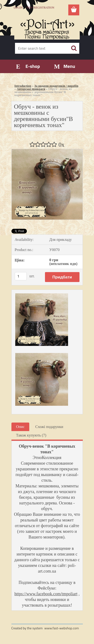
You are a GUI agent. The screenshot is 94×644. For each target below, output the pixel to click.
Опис (20, 427)
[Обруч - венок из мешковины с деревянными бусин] (47, 151)
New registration (40, 8)
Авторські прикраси (31, 89)
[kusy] (21, 276)
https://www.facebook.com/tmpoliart (46, 594)
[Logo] (47, 28)
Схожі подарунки (49, 427)
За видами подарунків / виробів (56, 86)
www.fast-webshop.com (62, 628)
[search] (74, 48)
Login (18, 8)
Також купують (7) (31, 435)
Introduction (23, 86)
